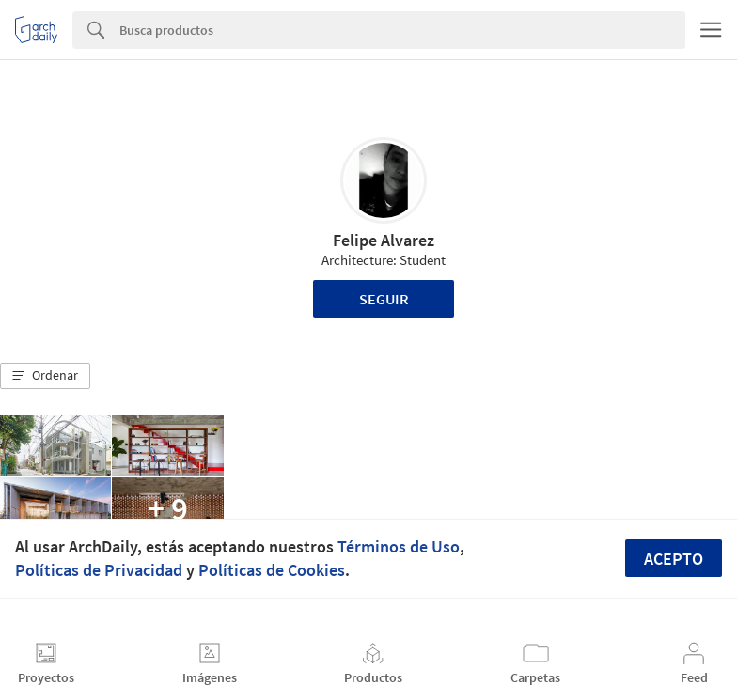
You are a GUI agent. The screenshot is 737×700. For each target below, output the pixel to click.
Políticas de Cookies (272, 570)
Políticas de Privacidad (99, 570)
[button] (45, 376)
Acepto (674, 559)
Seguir (384, 299)
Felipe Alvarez (384, 240)
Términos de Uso (399, 546)
